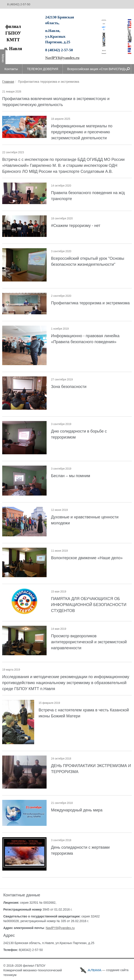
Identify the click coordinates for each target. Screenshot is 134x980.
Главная (8, 82)
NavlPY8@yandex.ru (62, 58)
